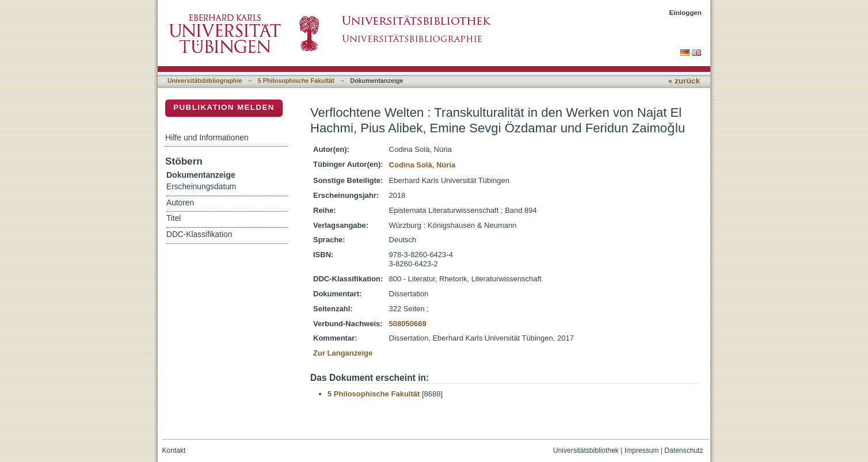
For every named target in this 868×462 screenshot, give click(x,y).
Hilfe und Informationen (207, 138)
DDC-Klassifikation (199, 234)
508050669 (408, 324)
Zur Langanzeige (343, 353)
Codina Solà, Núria (422, 165)
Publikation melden (224, 107)
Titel (174, 218)
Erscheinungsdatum (201, 187)
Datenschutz (684, 450)
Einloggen (686, 12)
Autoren (180, 203)
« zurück (684, 81)
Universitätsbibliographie (205, 81)
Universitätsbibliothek (586, 450)
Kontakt (174, 450)
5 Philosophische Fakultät (296, 81)
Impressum (642, 450)
